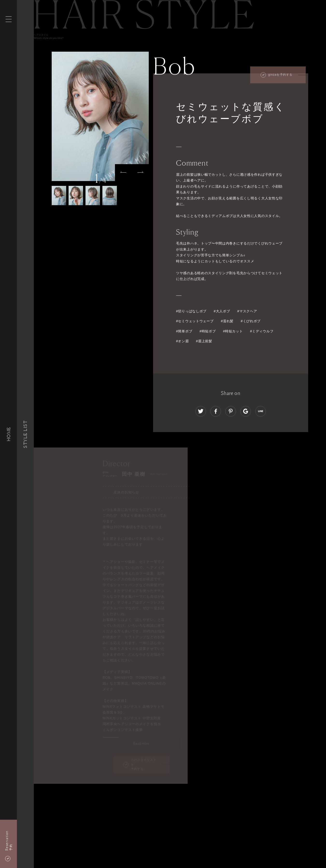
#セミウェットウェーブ (195, 321)
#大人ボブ (222, 311)
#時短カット (233, 331)
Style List (25, 434)
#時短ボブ (208, 331)
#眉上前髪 (204, 341)
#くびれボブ (251, 321)
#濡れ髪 (227, 321)
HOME (8, 434)
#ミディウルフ (262, 331)
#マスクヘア (247, 311)
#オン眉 (182, 341)
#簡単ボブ (184, 331)
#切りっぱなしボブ (191, 311)
